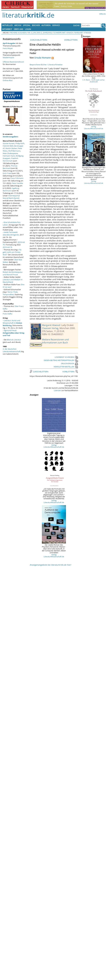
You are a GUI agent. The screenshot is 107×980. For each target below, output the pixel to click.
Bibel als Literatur (14, 340)
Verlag (102, 14)
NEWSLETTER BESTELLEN (66, 367)
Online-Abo (7, 80)
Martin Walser (11, 148)
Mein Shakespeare (10, 153)
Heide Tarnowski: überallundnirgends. (11, 233)
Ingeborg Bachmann (11, 189)
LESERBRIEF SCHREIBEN (66, 357)
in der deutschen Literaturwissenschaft (12, 350)
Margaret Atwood (83, 33)
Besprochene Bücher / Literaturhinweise (46, 65)
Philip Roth (20, 143)
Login (28, 29)
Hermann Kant (9, 156)
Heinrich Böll (8, 146)
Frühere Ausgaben (18, 33)
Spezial (27, 25)
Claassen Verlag (50, 328)
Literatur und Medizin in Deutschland (13, 281)
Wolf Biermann (14, 151)
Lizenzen (57, 390)
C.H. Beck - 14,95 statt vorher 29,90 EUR (94, 81)
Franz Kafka (8, 314)
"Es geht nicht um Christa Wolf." (12, 252)
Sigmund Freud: (13, 333)
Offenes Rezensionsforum (13, 62)
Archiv (18, 25)
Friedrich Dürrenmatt (10, 160)
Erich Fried (7, 173)
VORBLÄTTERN (71, 40)
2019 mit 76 (7, 247)
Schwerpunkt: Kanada (63, 33)
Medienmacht (8, 58)
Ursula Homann (43, 58)
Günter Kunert (9, 143)
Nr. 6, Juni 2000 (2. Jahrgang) (40, 33)
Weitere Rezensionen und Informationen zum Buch (55, 341)
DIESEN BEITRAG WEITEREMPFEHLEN (61, 360)
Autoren (46, 25)
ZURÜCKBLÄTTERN (38, 40)
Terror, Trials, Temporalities (10, 293)
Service (56, 25)
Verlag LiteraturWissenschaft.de (54, 446)
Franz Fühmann (17, 178)
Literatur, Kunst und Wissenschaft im (12, 323)
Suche (76, 25)
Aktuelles (7, 25)
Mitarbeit (7, 29)
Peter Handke (17, 183)
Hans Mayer (8, 48)
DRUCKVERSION (70, 363)
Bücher (36, 25)
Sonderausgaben (10, 137)
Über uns (19, 29)
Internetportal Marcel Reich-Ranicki (11, 197)
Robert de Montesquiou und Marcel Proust (13, 273)
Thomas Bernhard (10, 167)
